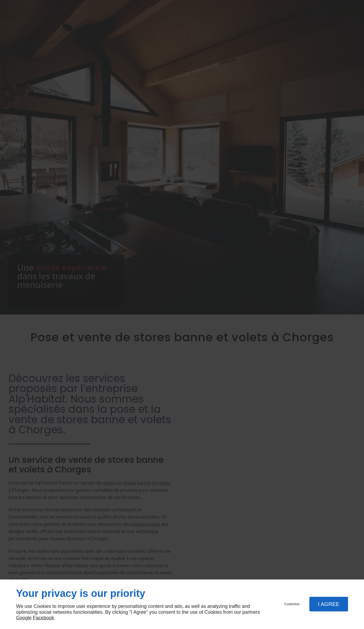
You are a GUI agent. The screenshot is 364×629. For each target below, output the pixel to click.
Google (24, 618)
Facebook (43, 618)
